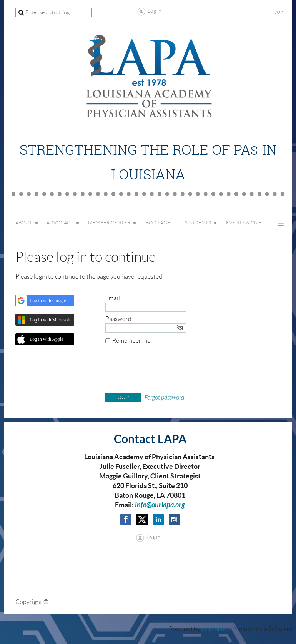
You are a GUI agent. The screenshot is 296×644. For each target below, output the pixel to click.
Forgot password (164, 398)
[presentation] (164, 370)
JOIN (280, 12)
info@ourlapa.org (160, 505)
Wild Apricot (217, 629)
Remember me (131, 340)
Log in (155, 11)
